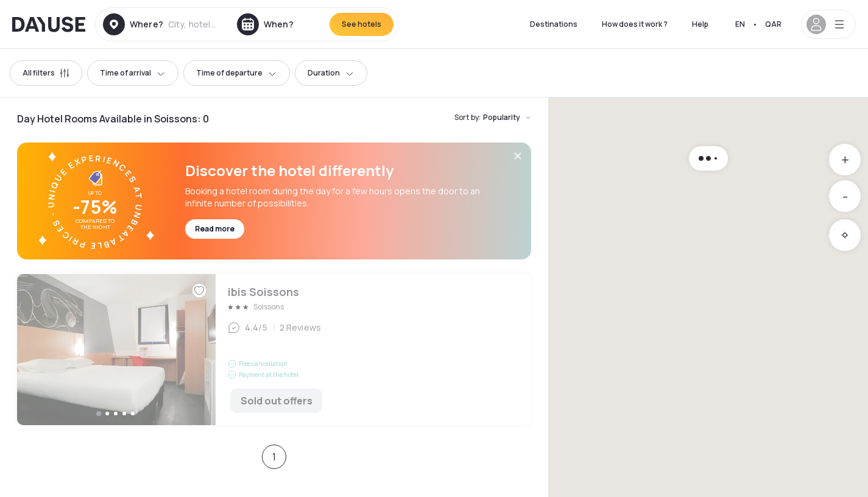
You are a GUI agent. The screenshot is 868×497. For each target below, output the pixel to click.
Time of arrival (133, 73)
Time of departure (237, 73)
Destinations (554, 24)
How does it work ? (635, 24)
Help (700, 24)
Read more (215, 229)
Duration (331, 73)
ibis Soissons (274, 350)
